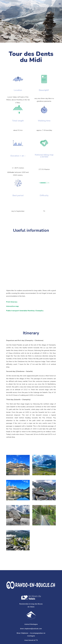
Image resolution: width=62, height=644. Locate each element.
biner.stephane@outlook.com (31, 629)
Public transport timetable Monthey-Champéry (25, 311)
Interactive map (12, 306)
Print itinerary (12, 302)
